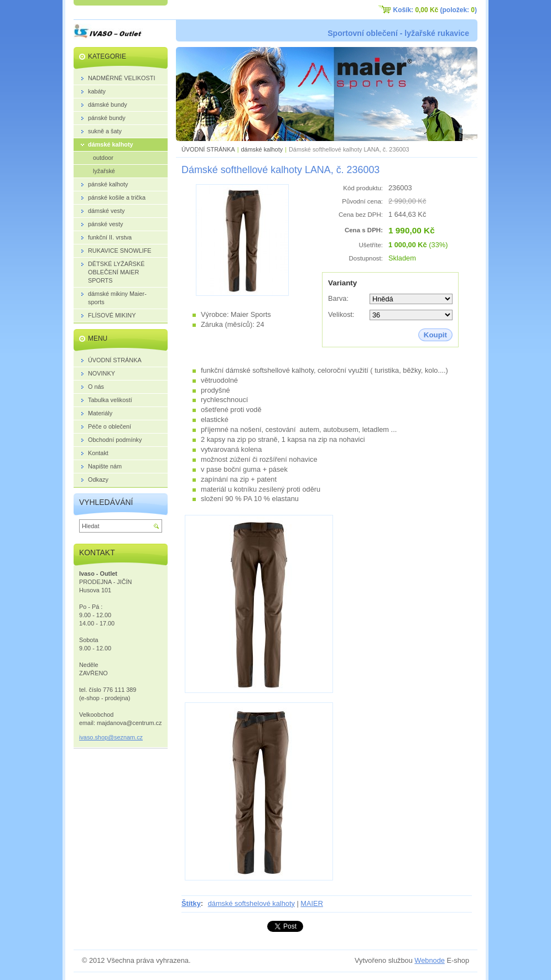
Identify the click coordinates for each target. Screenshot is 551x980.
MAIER (312, 903)
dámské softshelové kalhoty (251, 903)
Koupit (435, 335)
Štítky (191, 903)
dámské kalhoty (262, 149)
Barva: (338, 298)
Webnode (430, 960)
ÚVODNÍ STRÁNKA (208, 149)
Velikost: (341, 314)
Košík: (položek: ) (435, 10)
